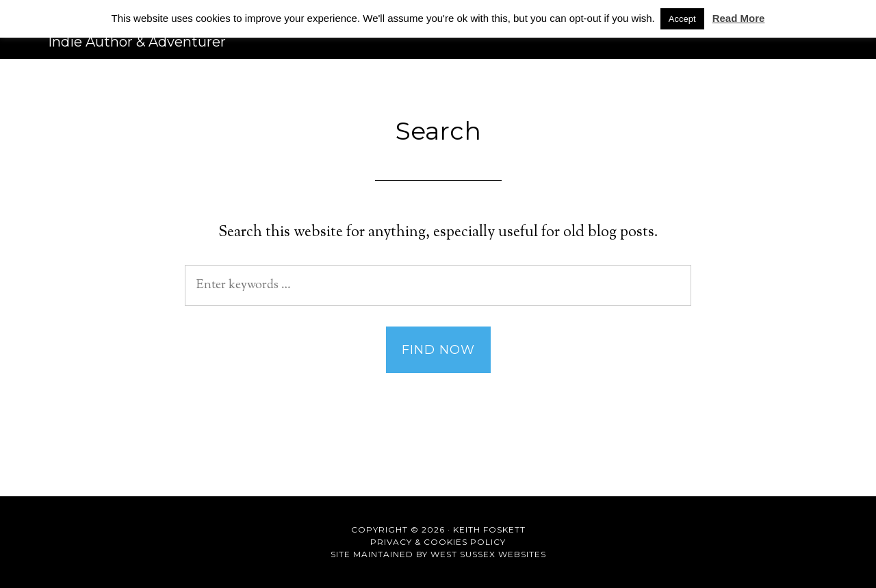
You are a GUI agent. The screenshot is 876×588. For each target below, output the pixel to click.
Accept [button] (682, 19)
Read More (739, 18)
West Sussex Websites (488, 554)
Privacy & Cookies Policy (438, 542)
